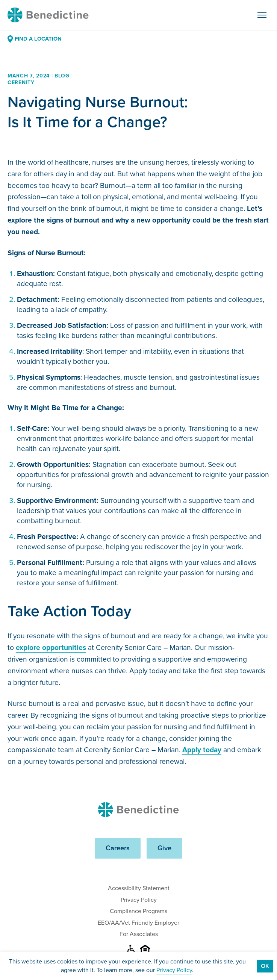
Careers (118, 848)
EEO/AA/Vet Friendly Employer (138, 923)
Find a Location (35, 39)
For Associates (139, 934)
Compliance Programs (138, 911)
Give (164, 848)
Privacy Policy (139, 900)
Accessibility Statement (139, 888)
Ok (265, 966)
